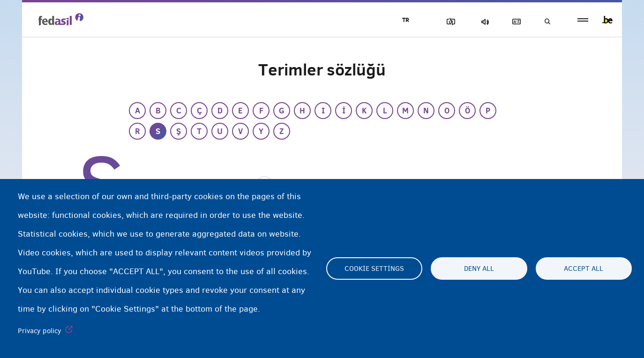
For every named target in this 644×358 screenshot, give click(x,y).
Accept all (584, 268)
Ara (547, 22)
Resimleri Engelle (449, 22)
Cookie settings (374, 268)
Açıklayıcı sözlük (515, 22)
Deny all (479, 268)
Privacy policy (40, 331)
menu (583, 20)
